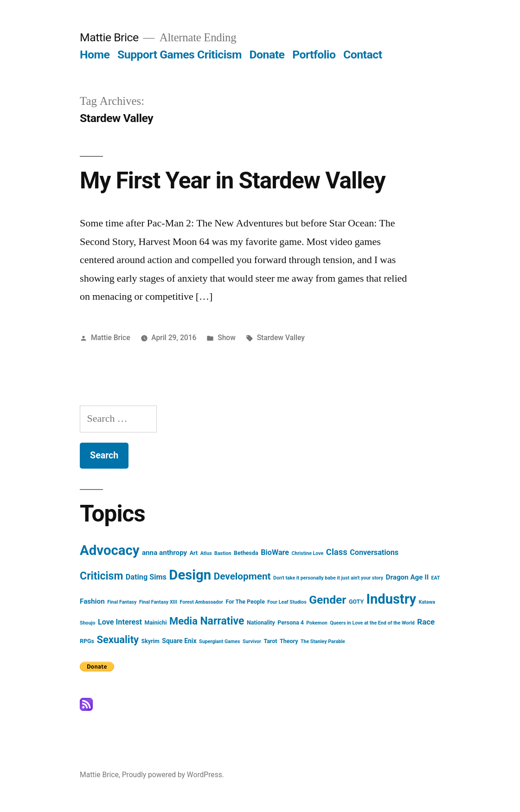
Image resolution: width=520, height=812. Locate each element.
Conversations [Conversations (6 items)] (374, 552)
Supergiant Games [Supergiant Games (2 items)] (219, 641)
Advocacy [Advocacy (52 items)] (109, 550)
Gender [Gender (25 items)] (327, 600)
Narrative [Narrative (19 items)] (222, 621)
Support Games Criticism (180, 55)
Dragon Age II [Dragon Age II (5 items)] (408, 577)
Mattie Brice (109, 37)
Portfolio (314, 55)
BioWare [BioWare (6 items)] (275, 552)
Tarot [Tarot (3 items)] (270, 641)
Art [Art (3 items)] (194, 553)
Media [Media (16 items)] (183, 621)
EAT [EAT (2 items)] (436, 578)
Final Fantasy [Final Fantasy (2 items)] (122, 602)
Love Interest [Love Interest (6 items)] (120, 622)
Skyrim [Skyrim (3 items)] (151, 641)
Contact (363, 55)
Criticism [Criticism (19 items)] (101, 576)
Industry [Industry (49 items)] (392, 599)
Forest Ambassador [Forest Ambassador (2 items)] (201, 602)
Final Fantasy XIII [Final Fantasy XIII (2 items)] (158, 602)
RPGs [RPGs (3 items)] (87, 641)
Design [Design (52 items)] (190, 575)
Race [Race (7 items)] (426, 622)
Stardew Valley (281, 338)
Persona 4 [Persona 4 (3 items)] (291, 622)
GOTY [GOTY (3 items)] (356, 602)
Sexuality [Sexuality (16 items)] (118, 640)
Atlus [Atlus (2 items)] (206, 553)
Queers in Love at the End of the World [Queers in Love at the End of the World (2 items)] (372, 623)
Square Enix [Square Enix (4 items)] (179, 641)
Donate (267, 55)
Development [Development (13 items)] (242, 576)
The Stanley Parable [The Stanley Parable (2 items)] (323, 641)
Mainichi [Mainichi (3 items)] (156, 622)
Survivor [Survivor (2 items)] (252, 641)
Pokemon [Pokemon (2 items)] (317, 623)
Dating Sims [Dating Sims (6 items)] (146, 577)
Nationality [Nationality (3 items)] (261, 622)
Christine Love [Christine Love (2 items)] (308, 553)
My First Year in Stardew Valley (233, 180)
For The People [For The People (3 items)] (245, 602)
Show (227, 338)
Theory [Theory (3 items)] (289, 641)
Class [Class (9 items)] (337, 552)
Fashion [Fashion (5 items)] (92, 601)
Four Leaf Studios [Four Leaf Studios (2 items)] (287, 602)
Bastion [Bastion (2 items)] (223, 553)
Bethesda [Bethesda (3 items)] (246, 553)
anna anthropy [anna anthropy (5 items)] (164, 553)
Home (95, 55)
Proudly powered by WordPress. (173, 775)
